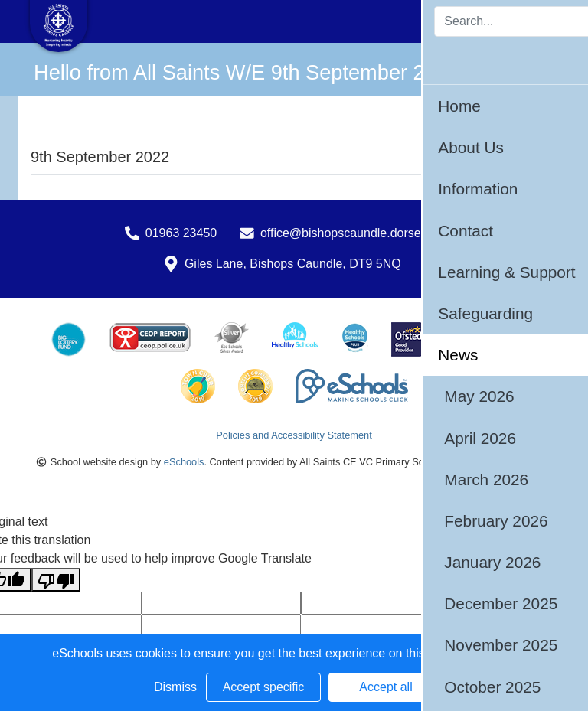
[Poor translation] (56, 580)
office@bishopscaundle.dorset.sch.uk (362, 233)
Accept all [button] (385, 687)
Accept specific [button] (264, 687)
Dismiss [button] (175, 687)
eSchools (184, 462)
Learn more (505, 653)
